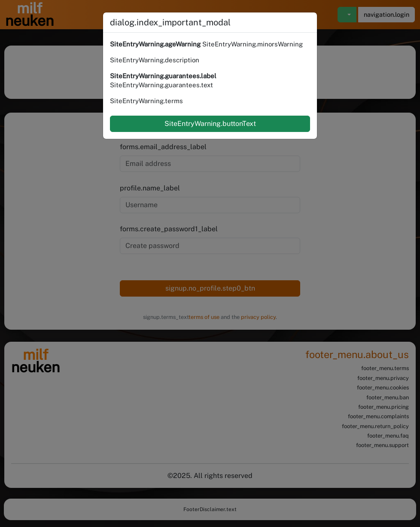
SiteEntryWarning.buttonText (210, 124)
